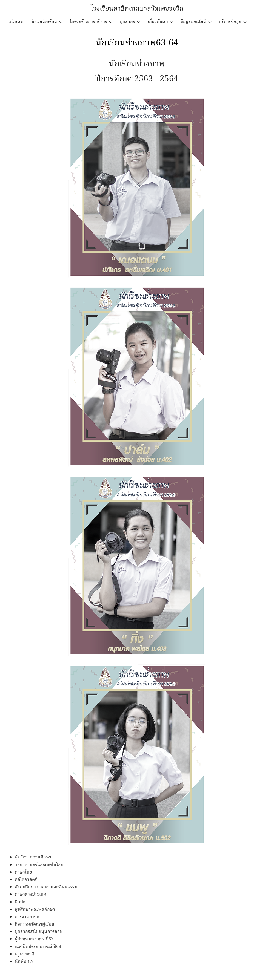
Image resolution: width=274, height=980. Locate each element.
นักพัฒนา (24, 962)
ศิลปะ (20, 902)
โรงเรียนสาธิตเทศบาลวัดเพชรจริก (137, 9)
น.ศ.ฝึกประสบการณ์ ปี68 (38, 947)
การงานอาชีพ (27, 917)
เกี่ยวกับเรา (158, 22)
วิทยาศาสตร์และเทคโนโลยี (39, 865)
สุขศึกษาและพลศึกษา (35, 910)
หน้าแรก (16, 22)
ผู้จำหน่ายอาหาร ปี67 (34, 939)
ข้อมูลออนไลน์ (193, 22)
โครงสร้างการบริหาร (89, 22)
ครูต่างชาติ (25, 954)
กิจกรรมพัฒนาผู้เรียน (35, 924)
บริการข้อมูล (230, 22)
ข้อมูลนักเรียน (45, 22)
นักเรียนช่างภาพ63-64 (137, 43)
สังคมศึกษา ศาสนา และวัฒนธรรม (46, 887)
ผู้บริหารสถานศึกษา (33, 857)
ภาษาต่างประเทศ (30, 894)
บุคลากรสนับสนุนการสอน (39, 932)
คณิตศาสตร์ (26, 880)
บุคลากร (127, 22)
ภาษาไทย (23, 872)
